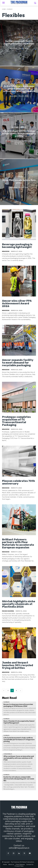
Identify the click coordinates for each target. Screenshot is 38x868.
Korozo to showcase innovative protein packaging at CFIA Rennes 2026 (18, 705)
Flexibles (19, 37)
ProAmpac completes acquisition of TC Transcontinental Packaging (16, 421)
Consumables (8, 754)
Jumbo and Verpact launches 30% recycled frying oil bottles (18, 665)
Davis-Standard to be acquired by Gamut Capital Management (19, 722)
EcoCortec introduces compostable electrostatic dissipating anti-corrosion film (19, 779)
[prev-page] (4, 690)
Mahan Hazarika (8, 611)
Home (4, 9)
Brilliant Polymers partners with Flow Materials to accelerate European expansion (18, 544)
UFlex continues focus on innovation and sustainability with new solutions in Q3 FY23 (19, 758)
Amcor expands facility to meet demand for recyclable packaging (18, 363)
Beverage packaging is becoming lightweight (17, 246)
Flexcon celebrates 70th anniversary (18, 482)
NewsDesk (6, 251)
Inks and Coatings (19, 127)
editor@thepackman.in (19, 848)
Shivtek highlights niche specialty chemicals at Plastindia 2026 (19, 604)
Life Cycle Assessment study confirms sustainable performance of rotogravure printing (19, 740)
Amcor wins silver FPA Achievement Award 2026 (17, 303)
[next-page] (20, 690)
